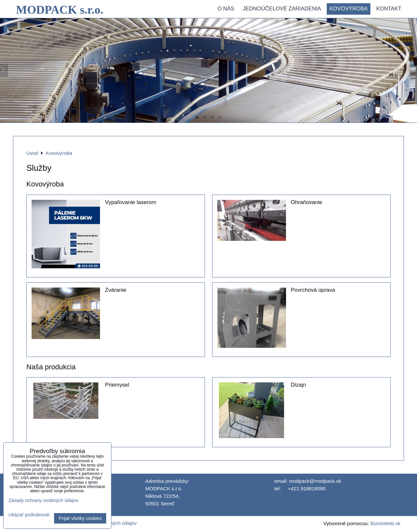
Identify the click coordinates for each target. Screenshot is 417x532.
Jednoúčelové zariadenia (282, 9)
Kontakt (389, 9)
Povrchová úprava (313, 290)
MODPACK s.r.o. (60, 10)
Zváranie (116, 290)
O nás (226, 9)
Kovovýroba (348, 9)
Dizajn (299, 385)
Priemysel (117, 385)
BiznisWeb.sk (385, 523)
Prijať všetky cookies (80, 518)
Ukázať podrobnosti (29, 515)
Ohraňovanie (307, 202)
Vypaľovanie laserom (130, 202)
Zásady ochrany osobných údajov (43, 500)
